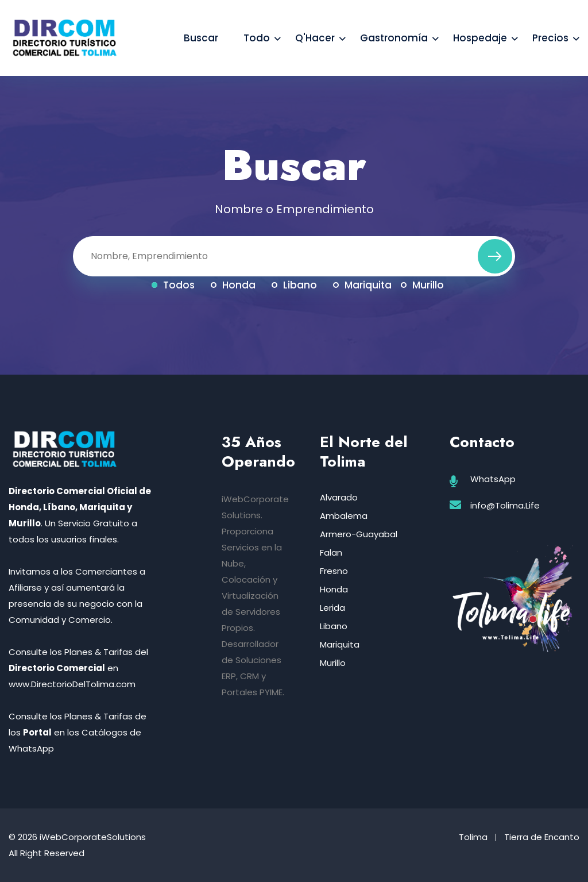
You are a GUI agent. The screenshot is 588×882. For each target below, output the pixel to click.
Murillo (422, 285)
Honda (233, 285)
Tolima (473, 837)
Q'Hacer (315, 38)
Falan (331, 552)
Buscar (201, 38)
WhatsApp (493, 479)
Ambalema (344, 516)
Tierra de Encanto (542, 837)
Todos (173, 285)
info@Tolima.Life (505, 505)
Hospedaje (480, 38)
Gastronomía (394, 38)
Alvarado (339, 497)
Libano (294, 285)
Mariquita (362, 285)
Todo (257, 38)
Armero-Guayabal (359, 534)
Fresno (334, 571)
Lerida (332, 608)
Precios (550, 38)
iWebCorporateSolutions (93, 837)
